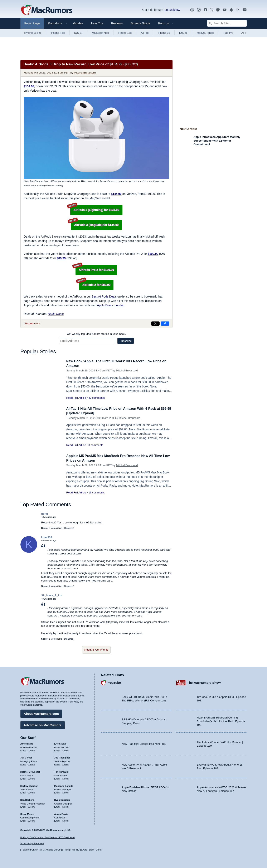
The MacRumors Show (204, 682)
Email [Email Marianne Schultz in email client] (57, 792)
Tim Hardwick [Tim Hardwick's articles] (62, 771)
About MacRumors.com (41, 713)
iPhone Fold (58, 33)
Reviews (117, 23)
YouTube (115, 682)
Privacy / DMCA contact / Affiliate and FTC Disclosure (48, 837)
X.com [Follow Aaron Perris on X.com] (65, 820)
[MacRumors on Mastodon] (218, 10)
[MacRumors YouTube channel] (225, 10)
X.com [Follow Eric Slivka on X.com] (65, 750)
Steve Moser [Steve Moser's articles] (27, 813)
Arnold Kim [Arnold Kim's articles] (27, 743)
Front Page (32, 23)
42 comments (97, 398)
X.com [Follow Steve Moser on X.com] (31, 820)
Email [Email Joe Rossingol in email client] (57, 764)
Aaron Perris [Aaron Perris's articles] (61, 813)
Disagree (69, 528)
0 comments (96, 445)
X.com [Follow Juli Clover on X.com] (31, 764)
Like (60, 528)
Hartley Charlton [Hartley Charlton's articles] (29, 785)
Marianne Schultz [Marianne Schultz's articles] (64, 785)
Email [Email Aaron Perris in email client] (57, 820)
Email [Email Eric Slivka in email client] (57, 750)
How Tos (97, 23)
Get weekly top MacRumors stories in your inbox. (96, 334)
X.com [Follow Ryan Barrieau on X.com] (65, 806)
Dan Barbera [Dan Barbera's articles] (27, 799)
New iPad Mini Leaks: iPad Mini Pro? (144, 743)
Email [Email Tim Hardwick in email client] (57, 778)
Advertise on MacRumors (43, 724)
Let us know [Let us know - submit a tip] (172, 10)
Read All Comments (96, 650)
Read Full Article (76, 398)
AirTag (145, 33)
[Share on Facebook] (165, 324)
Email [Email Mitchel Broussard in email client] (23, 778)
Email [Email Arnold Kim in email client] (23, 750)
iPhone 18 (164, 33)
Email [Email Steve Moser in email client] (23, 820)
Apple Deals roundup (111, 305)
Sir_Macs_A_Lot (52, 595)
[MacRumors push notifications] (231, 10)
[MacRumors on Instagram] (199, 10)
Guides (78, 23)
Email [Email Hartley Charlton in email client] (23, 792)
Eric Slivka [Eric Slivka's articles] (60, 743)
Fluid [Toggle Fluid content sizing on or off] (66, 850)
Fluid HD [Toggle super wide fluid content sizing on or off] (75, 850)
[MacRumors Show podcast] (192, 10)
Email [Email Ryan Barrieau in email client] (57, 806)
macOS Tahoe (205, 33)
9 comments (33, 323)
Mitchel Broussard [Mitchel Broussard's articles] (30, 771)
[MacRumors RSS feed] (238, 10)
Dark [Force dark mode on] (98, 850)
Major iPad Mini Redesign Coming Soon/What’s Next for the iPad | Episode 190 (221, 721)
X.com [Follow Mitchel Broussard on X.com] (31, 778)
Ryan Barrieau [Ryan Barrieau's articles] (62, 799)
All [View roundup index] (244, 33)
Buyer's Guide (141, 23)
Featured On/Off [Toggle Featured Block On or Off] (30, 850)
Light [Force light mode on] (92, 850)
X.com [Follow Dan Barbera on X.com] (31, 806)
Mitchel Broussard (85, 73)
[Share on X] (155, 324)
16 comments (97, 493)
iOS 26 (183, 33)
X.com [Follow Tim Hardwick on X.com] (65, 778)
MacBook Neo (100, 33)
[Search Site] (227, 23)
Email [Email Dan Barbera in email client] (23, 806)
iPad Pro (228, 33)
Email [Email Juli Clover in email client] (23, 764)
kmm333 (47, 537)
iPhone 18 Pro (33, 33)
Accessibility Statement (32, 843)
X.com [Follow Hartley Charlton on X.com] (31, 792)
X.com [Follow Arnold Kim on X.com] (31, 750)
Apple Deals (56, 314)
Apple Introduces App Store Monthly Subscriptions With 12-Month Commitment (217, 141)
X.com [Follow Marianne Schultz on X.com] (65, 792)
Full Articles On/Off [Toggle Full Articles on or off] (51, 850)
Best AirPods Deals (104, 296)
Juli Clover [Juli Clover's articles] (26, 757)
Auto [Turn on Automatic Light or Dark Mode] (85, 850)
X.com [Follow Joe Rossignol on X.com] (65, 764)
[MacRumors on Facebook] (205, 10)
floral (45, 514)
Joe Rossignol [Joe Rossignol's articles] (62, 757)
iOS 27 (78, 33)
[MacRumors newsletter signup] (245, 10)
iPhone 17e (125, 33)
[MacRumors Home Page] (47, 10)
